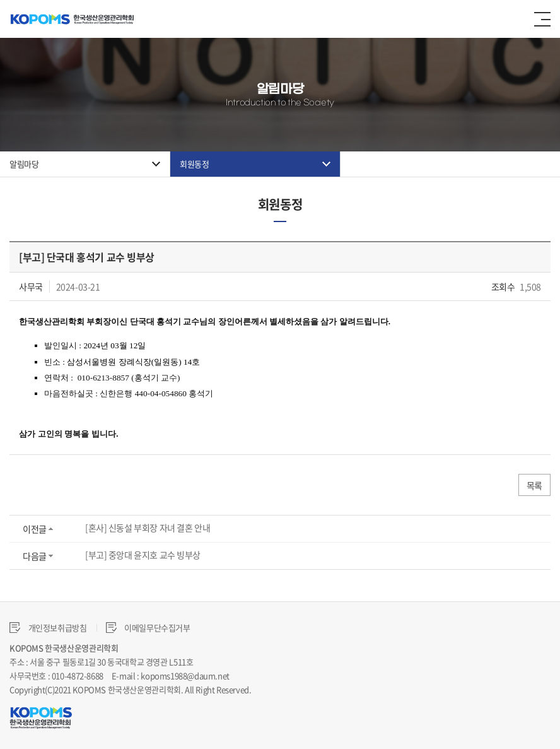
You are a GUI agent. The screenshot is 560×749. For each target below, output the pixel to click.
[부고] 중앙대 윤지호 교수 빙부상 (143, 555)
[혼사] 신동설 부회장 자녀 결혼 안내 (148, 528)
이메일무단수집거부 (148, 628)
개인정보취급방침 (48, 628)
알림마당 (24, 164)
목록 (534, 485)
